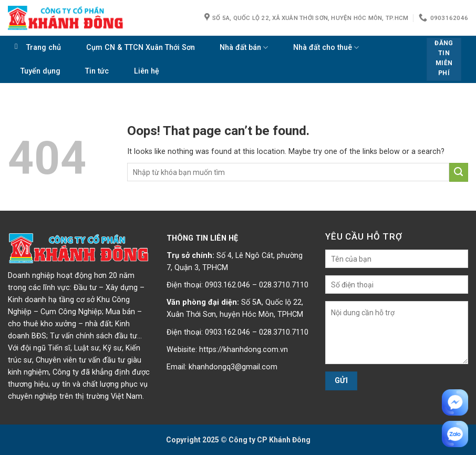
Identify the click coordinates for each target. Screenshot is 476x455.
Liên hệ (147, 71)
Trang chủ (44, 48)
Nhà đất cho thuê (326, 48)
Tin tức (97, 71)
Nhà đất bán (244, 48)
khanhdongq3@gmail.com (233, 367)
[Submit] (459, 172)
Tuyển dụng (40, 71)
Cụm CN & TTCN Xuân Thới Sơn (141, 48)
